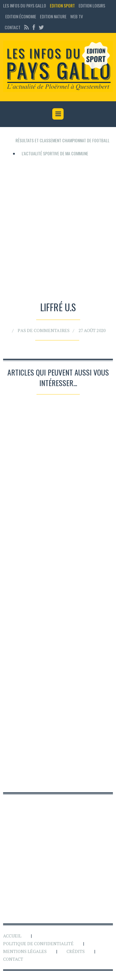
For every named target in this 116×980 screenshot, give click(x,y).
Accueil (12, 936)
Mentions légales (25, 951)
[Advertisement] (58, 227)
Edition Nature (53, 16)
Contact (13, 27)
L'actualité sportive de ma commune (55, 153)
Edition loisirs (92, 5)
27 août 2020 (89, 330)
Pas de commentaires (45, 330)
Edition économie (21, 16)
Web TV (77, 16)
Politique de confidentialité (38, 944)
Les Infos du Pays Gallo (25, 5)
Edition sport (62, 5)
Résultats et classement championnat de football (62, 140)
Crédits (76, 951)
